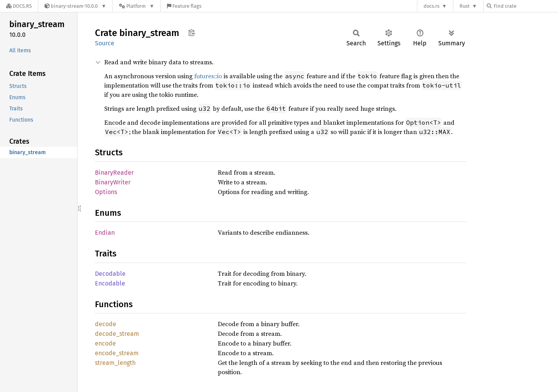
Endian (105, 233)
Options (106, 192)
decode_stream (117, 334)
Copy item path (192, 33)
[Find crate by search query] (525, 6)
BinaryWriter (113, 182)
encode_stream (117, 353)
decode (106, 324)
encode (105, 343)
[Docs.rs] (19, 6)
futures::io (208, 76)
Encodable (110, 283)
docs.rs (431, 6)
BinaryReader (114, 173)
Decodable (110, 274)
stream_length (115, 363)
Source (105, 43)
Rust (465, 6)
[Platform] (137, 6)
